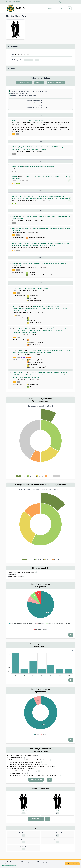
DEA (18, 134)
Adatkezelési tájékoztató (9, 866)
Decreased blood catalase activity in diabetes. (39, 167)
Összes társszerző (36, 819)
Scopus (28, 357)
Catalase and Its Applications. (34, 120)
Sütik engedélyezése (72, 864)
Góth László (24, 811)
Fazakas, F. (34, 350)
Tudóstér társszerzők (24, 83)
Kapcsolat (16, 2)
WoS (23, 357)
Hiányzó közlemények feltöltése (21, 93)
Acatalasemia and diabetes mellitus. (36, 288)
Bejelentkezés (63, 2)
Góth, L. (21, 120)
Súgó (8, 2)
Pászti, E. (21, 243)
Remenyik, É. (50, 328)
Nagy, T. (15, 120)
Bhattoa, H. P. (36, 243)
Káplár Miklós (58, 811)
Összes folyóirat (36, 780)
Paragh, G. (27, 196)
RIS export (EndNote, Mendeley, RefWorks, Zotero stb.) (28, 91)
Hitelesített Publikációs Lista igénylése (23, 95)
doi (13, 134)
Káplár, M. (15, 147)
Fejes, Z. (21, 328)
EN (72, 2)
